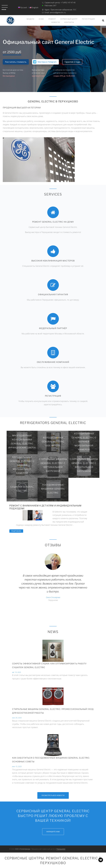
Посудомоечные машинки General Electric (53, 489)
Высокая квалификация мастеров (53, 261)
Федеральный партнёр (53, 328)
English (34, 8)
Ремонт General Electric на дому (53, 222)
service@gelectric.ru (58, 12)
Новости (56, 22)
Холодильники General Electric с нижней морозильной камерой (22, 465)
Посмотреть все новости (53, 795)
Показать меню (101, 860)
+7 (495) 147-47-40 (68, 3)
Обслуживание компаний (53, 362)
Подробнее (17, 531)
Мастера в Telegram (47, 62)
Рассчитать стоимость (16, 62)
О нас (41, 19)
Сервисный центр (69, 19)
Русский (23, 8)
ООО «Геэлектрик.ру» (23, 849)
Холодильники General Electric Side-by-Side (53, 442)
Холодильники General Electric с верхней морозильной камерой (84, 442)
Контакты (69, 22)
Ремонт (52, 19)
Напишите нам (53, 832)
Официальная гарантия (53, 294)
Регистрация (88, 19)
